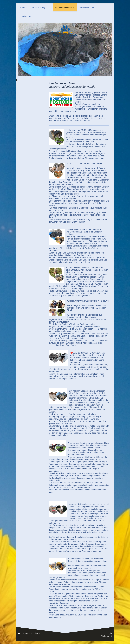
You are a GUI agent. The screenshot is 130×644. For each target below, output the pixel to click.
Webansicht (107, 636)
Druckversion (26, 633)
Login (109, 633)
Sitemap (37, 633)
